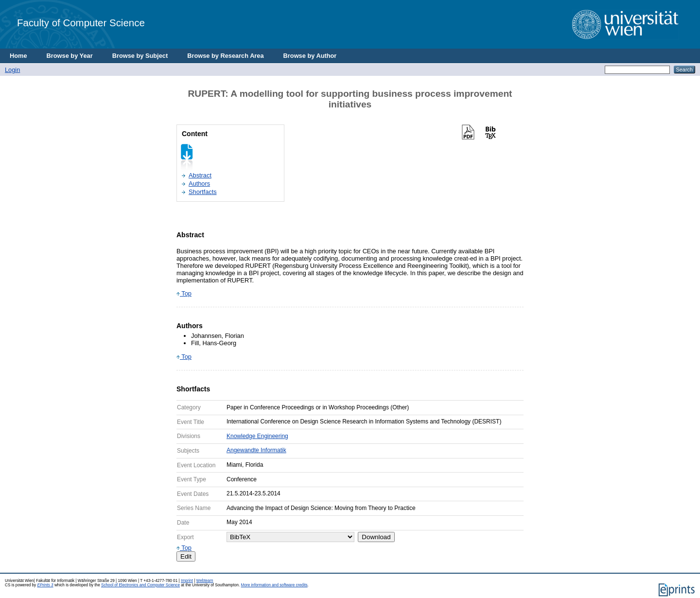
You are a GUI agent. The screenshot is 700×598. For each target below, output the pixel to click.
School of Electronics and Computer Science (140, 585)
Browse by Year (70, 56)
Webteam (205, 581)
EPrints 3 (45, 585)
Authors (199, 184)
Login (12, 70)
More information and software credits (274, 585)
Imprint (187, 581)
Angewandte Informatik (256, 450)
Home (18, 56)
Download (376, 537)
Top (184, 293)
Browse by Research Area (225, 56)
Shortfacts (203, 192)
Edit (186, 556)
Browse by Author (310, 56)
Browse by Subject (140, 56)
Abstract (200, 175)
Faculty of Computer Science (81, 23)
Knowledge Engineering (257, 436)
